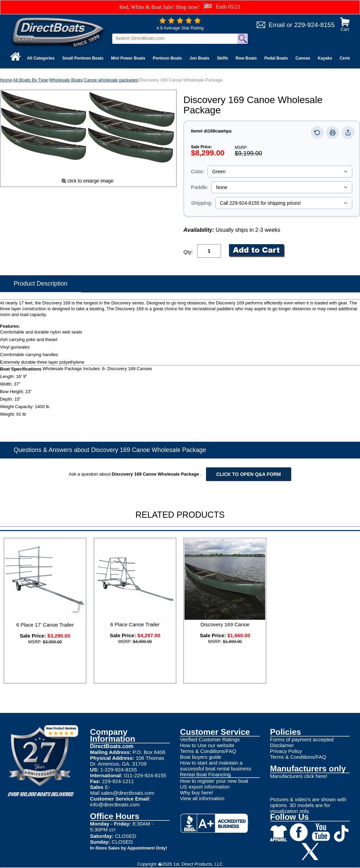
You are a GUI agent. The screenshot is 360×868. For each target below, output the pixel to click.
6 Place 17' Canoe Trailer (45, 625)
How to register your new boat (214, 781)
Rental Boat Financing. (206, 774)
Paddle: (200, 187)
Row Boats (246, 58)
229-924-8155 (314, 25)
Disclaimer (282, 745)
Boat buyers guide (201, 757)
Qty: (188, 252)
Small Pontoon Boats (83, 58)
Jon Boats (200, 58)
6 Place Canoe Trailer (135, 624)
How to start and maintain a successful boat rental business (216, 766)
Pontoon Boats (167, 58)
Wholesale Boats (66, 80)
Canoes (303, 58)
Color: (198, 171)
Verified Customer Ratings (210, 739)
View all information (202, 798)
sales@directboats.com (128, 793)
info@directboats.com (115, 804)
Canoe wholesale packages (111, 80)
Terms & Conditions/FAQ (208, 751)
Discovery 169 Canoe (225, 624)
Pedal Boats (276, 58)
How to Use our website (207, 745)
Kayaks (325, 58)
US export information (205, 787)
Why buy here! (197, 792)
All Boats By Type (30, 80)
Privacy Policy (286, 751)
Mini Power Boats (128, 58)
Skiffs (223, 58)
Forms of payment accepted (302, 739)
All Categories (41, 58)
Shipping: (202, 203)
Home (6, 80)
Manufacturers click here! (299, 776)
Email (277, 25)
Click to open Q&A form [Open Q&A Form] (249, 474)
